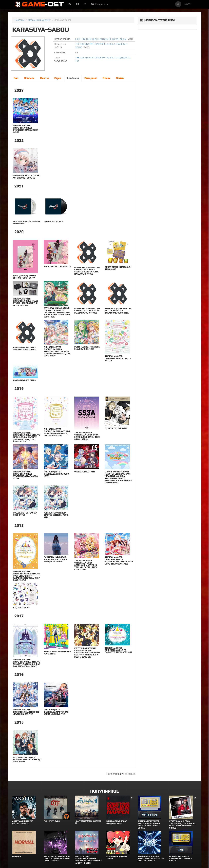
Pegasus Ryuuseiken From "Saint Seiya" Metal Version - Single (151, 859)
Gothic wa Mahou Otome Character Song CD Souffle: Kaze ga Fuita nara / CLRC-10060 (87, 271)
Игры (58, 78)
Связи (107, 78)
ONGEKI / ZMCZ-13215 (85, 472)
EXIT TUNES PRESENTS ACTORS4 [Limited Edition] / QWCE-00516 (27, 760)
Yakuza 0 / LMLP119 (54, 221)
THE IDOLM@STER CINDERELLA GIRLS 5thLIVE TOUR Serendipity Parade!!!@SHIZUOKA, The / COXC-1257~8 (26, 576)
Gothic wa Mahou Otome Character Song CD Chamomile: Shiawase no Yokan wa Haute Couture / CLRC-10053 (57, 313)
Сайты (120, 78)
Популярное (104, 791)
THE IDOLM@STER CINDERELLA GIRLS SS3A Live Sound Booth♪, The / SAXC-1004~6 (87, 436)
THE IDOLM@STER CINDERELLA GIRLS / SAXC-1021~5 (118, 358)
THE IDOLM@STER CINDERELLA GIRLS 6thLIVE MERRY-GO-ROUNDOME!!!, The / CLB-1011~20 (57, 433)
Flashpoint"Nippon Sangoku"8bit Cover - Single (180, 859)
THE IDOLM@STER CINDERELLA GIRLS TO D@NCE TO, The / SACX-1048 (118, 650)
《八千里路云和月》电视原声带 (88, 822)
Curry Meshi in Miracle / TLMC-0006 (118, 268)
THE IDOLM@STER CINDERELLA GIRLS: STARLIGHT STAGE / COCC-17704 (26, 475)
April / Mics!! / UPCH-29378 (57, 267)
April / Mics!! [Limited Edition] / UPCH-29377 (24, 277)
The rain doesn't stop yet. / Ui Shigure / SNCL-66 (27, 177)
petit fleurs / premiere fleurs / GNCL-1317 (87, 348)
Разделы (100, 4)
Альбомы (73, 78)
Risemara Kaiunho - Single (117, 858)
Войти (187, 4)
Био (16, 78)
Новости (29, 78)
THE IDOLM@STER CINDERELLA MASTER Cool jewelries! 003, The (26, 712)
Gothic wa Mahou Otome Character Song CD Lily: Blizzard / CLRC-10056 (87, 311)
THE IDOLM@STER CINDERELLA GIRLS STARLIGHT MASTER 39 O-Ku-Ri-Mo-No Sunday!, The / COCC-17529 (57, 352)
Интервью (91, 78)
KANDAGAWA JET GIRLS (24, 380)
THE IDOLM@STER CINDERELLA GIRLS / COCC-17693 (57, 474)
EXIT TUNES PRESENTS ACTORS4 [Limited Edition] (101, 39)
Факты (44, 78)
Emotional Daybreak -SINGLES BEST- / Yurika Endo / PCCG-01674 (55, 559)
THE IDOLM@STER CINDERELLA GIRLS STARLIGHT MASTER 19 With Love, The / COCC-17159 (119, 561)
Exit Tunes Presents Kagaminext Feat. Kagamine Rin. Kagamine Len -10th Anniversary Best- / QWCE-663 (87, 653)
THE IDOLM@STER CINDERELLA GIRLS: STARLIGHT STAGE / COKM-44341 (26, 129)
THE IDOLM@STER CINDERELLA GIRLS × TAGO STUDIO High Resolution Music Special (26, 302)
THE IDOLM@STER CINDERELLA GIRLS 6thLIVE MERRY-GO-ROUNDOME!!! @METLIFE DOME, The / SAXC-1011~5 (26, 437)
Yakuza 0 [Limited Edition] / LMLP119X (27, 223)
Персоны (20, 20)
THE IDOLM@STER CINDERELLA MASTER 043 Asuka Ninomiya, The (56, 712)
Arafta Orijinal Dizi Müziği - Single (23, 822)
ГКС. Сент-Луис (52, 821)
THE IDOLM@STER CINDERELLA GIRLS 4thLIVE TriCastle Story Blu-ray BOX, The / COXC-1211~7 (27, 663)
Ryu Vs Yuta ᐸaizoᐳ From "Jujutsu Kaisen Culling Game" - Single (57, 859)
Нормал (16, 856)
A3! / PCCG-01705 (21, 608)
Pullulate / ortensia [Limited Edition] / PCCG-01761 (56, 515)
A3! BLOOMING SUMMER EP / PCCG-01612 (57, 653)
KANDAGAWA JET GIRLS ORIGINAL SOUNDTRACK (24, 349)
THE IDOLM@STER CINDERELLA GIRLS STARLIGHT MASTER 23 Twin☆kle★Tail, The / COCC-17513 (86, 565)
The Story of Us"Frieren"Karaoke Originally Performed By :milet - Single (88, 860)
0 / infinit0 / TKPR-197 (116, 428)
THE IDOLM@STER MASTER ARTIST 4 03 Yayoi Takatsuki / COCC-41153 (118, 311)
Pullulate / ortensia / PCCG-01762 (25, 514)
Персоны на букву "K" (39, 20)
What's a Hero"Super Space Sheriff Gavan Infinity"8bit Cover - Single (149, 825)
